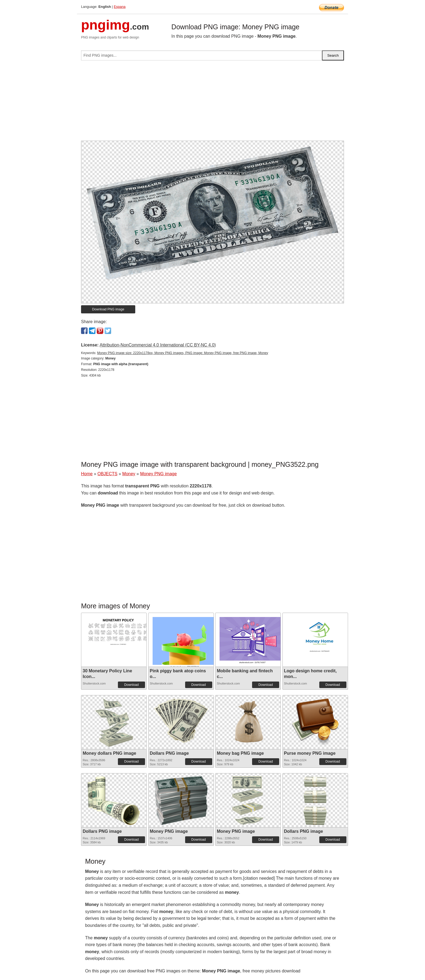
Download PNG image (108, 309)
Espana (120, 7)
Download (131, 685)
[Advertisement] (212, 103)
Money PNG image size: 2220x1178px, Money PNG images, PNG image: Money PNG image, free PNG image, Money (183, 353)
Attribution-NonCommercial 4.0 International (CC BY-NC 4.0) (158, 345)
